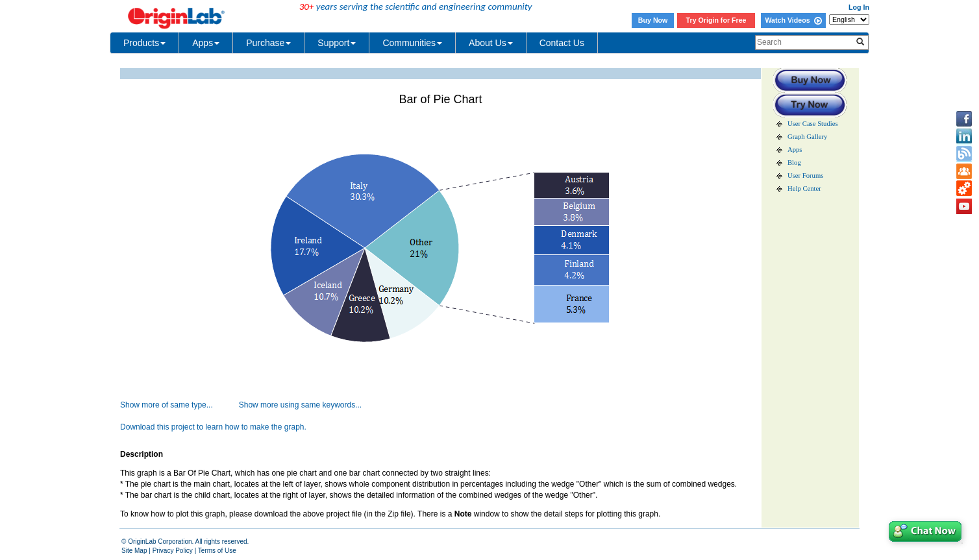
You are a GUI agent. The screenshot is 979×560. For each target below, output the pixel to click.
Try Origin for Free (716, 20)
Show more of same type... (167, 405)
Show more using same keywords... (300, 405)
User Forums (805, 176)
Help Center (804, 189)
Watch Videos (793, 20)
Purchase (268, 43)
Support (337, 43)
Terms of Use (217, 551)
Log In (859, 7)
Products (144, 43)
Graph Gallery (807, 137)
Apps (206, 43)
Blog (794, 163)
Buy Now (653, 20)
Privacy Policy (173, 551)
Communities (412, 43)
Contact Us (562, 43)
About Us (491, 43)
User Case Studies (813, 124)
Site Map (134, 551)
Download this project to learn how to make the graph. (213, 427)
